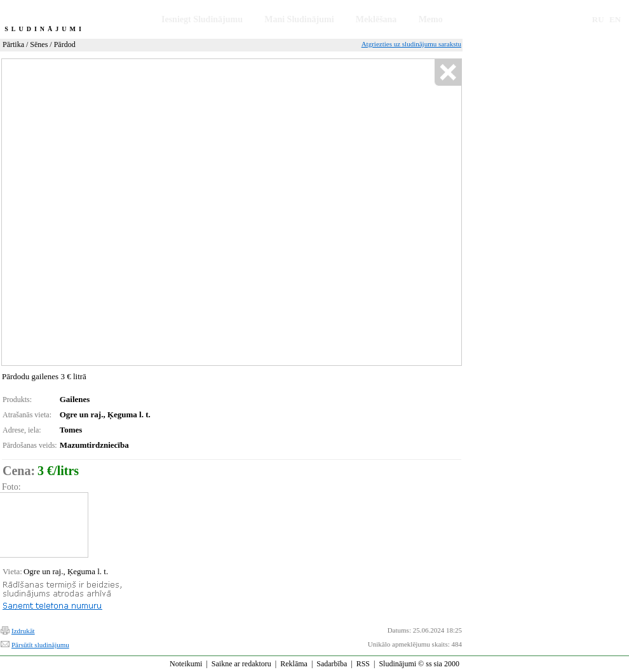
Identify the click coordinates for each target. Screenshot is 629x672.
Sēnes (39, 44)
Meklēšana (376, 19)
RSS (363, 664)
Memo (431, 19)
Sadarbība (332, 664)
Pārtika (13, 44)
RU (598, 19)
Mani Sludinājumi (299, 19)
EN (615, 19)
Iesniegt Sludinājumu (202, 19)
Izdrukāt (23, 631)
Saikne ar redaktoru (241, 664)
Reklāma (294, 664)
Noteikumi (186, 664)
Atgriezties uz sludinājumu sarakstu (411, 44)
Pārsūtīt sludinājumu (40, 645)
